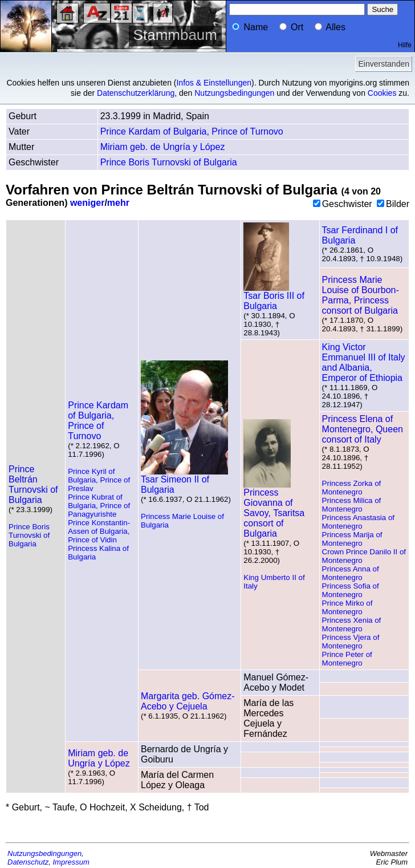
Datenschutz (28, 862)
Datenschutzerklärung (136, 93)
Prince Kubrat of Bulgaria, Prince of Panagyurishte (99, 506)
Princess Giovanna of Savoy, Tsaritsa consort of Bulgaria (274, 509)
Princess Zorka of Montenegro (352, 488)
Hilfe (405, 45)
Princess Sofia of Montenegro (351, 590)
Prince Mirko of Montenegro (347, 607)
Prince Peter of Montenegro (347, 659)
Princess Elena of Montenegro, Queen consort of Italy (363, 429)
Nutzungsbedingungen (234, 93)
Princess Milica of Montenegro (352, 505)
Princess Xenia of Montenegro (352, 624)
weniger (87, 203)
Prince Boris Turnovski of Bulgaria (169, 162)
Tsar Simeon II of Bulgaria (184, 480)
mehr (118, 203)
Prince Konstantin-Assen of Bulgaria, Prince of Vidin (99, 531)
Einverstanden (384, 64)
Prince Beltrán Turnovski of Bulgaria (33, 484)
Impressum (71, 862)
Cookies (382, 93)
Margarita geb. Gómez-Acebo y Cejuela (188, 701)
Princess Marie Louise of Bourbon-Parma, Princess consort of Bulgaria (361, 295)
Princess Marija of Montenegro (352, 539)
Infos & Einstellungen (214, 83)
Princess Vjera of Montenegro (351, 642)
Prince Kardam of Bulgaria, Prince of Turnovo (192, 131)
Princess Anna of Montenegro (351, 573)
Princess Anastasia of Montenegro (358, 522)
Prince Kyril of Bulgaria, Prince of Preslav (99, 480)
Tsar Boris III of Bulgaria (274, 297)
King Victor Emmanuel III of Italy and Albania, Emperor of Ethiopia (364, 362)
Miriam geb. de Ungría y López (163, 147)
